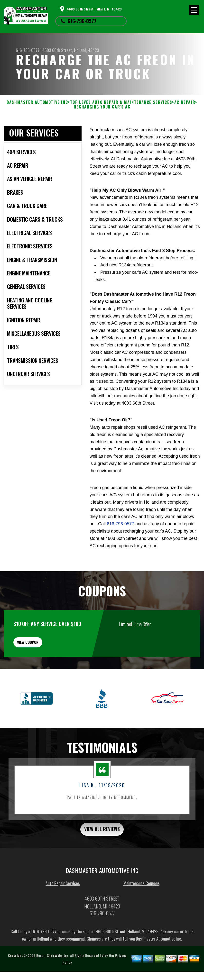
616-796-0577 (82, 21)
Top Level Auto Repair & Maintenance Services (121, 102)
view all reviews (102, 851)
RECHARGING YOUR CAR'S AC (102, 107)
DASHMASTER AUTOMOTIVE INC (37, 102)
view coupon (40, 659)
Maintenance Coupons (141, 906)
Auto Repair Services (63, 906)
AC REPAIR (185, 102)
